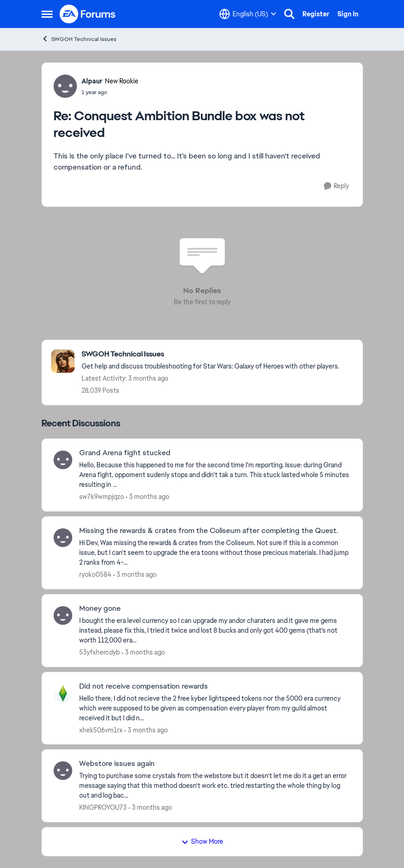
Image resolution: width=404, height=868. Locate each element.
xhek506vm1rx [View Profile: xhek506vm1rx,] (101, 730)
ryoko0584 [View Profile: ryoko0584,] (95, 574)
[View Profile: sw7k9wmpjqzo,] (63, 460)
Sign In (348, 14)
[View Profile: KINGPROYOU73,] (63, 771)
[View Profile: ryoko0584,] (63, 538)
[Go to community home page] (88, 14)
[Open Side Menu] (47, 14)
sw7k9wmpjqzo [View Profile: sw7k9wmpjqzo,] (102, 497)
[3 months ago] (147, 497)
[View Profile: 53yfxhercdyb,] (63, 615)
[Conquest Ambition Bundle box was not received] (110, 92)
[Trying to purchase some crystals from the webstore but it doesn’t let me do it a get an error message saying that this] (215, 786)
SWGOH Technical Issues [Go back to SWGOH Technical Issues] (79, 39)
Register (316, 14)
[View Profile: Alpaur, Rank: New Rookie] (65, 86)
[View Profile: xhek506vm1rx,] (63, 693)
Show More (202, 841)
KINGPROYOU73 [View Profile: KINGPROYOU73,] (103, 807)
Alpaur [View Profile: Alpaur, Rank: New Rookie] (92, 81)
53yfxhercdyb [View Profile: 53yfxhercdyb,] (99, 652)
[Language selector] (248, 14)
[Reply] (336, 186)
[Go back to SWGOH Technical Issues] (210, 354)
